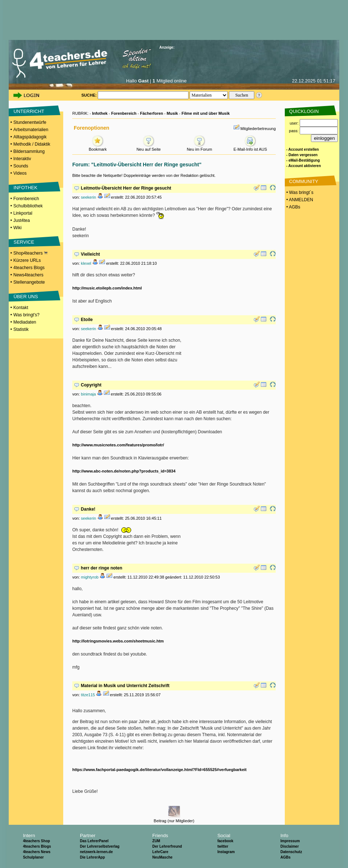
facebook (225, 841)
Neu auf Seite (149, 147)
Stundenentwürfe (30, 122)
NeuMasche (162, 857)
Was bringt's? (27, 315)
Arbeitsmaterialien (31, 130)
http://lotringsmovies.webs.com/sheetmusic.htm (118, 641)
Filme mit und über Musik (206, 113)
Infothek (100, 113)
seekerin (89, 197)
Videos (20, 173)
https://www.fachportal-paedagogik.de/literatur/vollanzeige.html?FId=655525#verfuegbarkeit (159, 770)
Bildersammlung (29, 151)
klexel (86, 263)
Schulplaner (33, 857)
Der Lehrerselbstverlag (100, 846)
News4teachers (29, 275)
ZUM (156, 841)
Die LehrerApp (92, 857)
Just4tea (22, 220)
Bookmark (98, 147)
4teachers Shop (36, 841)
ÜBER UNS (26, 297)
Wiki (18, 228)
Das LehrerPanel (94, 841)
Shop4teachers (31, 253)
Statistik (21, 329)
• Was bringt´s (299, 192)
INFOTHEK (25, 188)
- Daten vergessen (302, 155)
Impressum (290, 841)
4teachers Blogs (29, 268)
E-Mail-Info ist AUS (250, 147)
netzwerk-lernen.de (96, 852)
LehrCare (160, 852)
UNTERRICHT (29, 111)
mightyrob (90, 577)
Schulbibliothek (28, 206)
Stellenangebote (29, 282)
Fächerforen (151, 113)
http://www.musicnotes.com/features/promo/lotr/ (118, 445)
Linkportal (23, 213)
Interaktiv (22, 159)
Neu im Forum (199, 147)
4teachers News (37, 852)
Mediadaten (25, 322)
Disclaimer (290, 846)
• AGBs (293, 207)
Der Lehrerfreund (167, 846)
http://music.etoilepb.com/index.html (107, 288)
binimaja (88, 394)
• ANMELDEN (299, 200)
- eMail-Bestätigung (303, 160)
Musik (172, 113)
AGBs (286, 857)
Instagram (226, 852)
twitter (223, 846)
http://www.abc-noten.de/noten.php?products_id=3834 (124, 471)
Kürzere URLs (27, 260)
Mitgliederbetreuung (258, 129)
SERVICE (24, 242)
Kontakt (21, 308)
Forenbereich (26, 199)
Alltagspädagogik (30, 137)
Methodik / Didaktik (32, 144)
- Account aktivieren (304, 166)
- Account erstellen (303, 149)
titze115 (88, 695)
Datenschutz (291, 852)
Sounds (21, 166)
